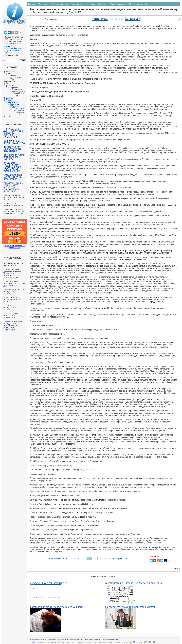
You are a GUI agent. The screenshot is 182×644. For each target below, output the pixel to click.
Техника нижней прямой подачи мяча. (14, 142)
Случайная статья (13, 41)
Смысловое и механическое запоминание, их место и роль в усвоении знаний (12, 167)
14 (100, 558)
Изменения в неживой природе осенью (12, 300)
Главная (32, 4)
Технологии (14, 104)
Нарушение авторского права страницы (81, 639)
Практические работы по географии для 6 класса (14, 284)
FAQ (6, 53)
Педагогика (8, 98)
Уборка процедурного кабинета (11, 308)
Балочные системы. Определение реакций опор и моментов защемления (14, 326)
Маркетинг (14, 88)
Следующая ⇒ (133, 19)
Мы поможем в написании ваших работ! (14, 247)
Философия (19, 108)
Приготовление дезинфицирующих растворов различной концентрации (13, 133)
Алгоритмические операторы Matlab (49, 583)
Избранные (44, 4)
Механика (20, 94)
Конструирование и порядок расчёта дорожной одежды (134, 583)
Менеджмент (19, 92)
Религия (9, 100)
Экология (7, 116)
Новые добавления (13, 48)
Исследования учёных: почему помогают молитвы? (56, 607)
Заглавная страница (14, 37)
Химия (21, 112)
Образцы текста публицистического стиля (14, 197)
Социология (13, 102)
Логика (10, 86)
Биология (12, 74)
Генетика (13, 76)
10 (79, 558)
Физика (15, 106)
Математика (17, 90)
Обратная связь (12, 51)
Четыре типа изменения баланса (13, 204)
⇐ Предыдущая (100, 19)
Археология (10, 72)
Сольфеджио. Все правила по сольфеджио (12, 316)
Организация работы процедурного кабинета (14, 157)
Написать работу (12, 55)
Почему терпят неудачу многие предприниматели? (131, 607)
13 (95, 558)
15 (105, 558)
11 (84, 558)
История (9, 84)
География (16, 78)
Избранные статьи (13, 39)
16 (110, 558)
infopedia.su (33, 642)
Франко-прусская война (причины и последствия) (12, 149)
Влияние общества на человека (13, 265)
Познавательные (79, 4)
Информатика (9, 82)
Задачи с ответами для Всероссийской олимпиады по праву (14, 211)
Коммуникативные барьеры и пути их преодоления (13, 177)
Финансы (20, 110)
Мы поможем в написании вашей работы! (106, 639)
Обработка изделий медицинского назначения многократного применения (13, 187)
